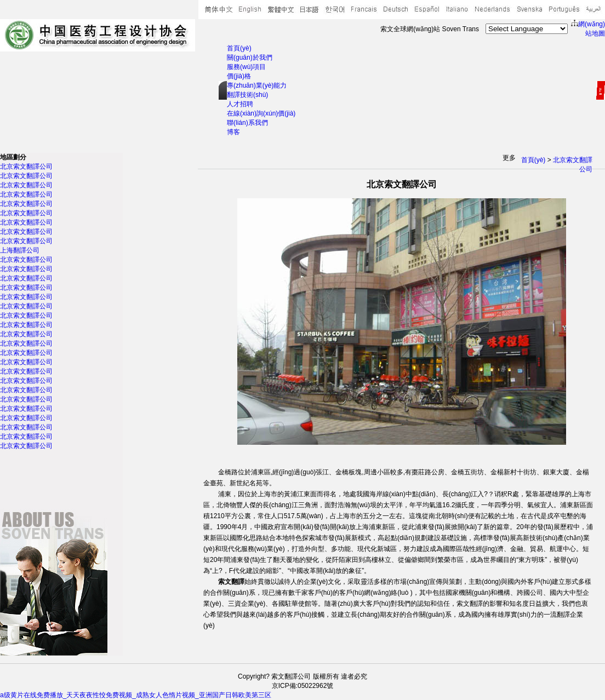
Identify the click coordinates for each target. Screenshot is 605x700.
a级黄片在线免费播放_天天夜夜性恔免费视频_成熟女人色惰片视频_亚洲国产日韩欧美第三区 (136, 695)
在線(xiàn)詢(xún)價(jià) (261, 113)
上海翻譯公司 (20, 250)
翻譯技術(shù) (247, 95)
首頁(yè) (239, 48)
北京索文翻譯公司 (26, 167)
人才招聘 (240, 104)
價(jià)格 (239, 76)
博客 (233, 132)
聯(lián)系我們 (247, 123)
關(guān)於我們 (250, 58)
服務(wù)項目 (246, 67)
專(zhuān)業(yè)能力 (257, 85)
